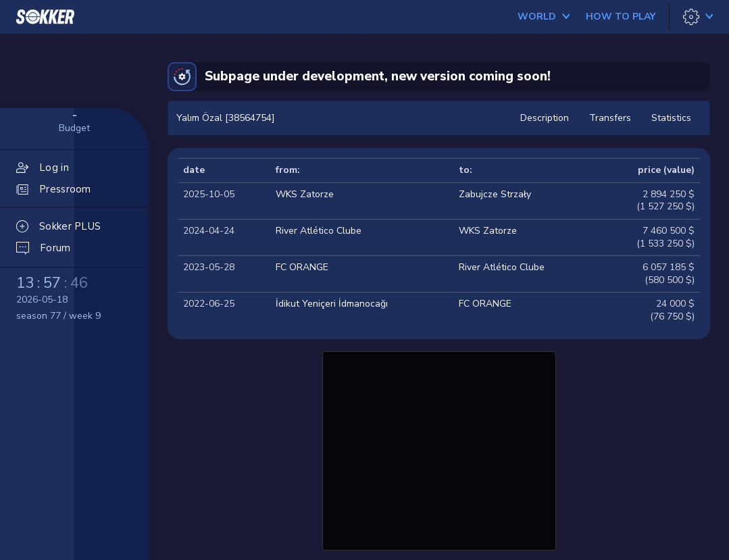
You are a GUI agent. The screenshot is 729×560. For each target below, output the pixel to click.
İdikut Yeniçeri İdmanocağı (332, 304)
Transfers (610, 118)
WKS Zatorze (305, 194)
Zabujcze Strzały (495, 194)
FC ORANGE (302, 267)
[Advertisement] (439, 449)
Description (545, 118)
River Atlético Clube (319, 231)
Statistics (671, 118)
